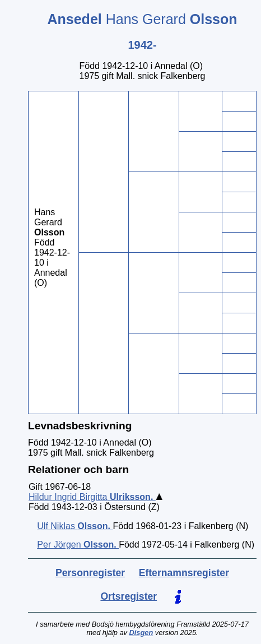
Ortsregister (129, 596)
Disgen (141, 633)
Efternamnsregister (184, 573)
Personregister (90, 573)
